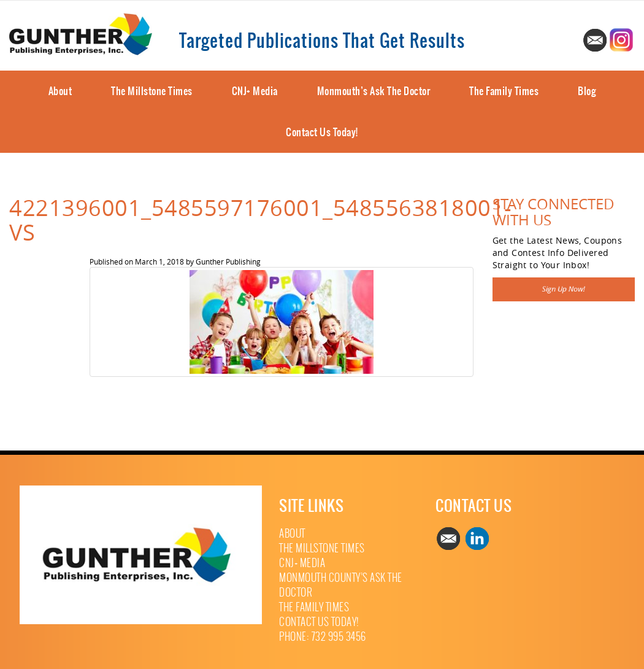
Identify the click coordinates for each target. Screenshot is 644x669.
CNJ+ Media (255, 91)
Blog (587, 91)
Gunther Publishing (228, 261)
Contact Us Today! (322, 132)
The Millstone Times (152, 91)
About (60, 91)
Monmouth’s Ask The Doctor (374, 91)
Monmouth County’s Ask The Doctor (341, 585)
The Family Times (504, 91)
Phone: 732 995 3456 (323, 637)
